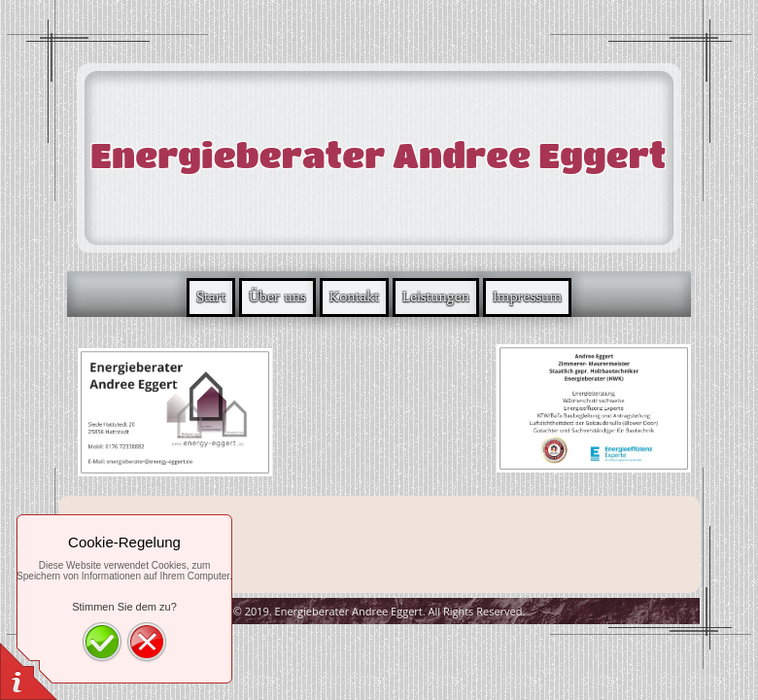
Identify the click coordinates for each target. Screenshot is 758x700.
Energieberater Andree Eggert (378, 154)
